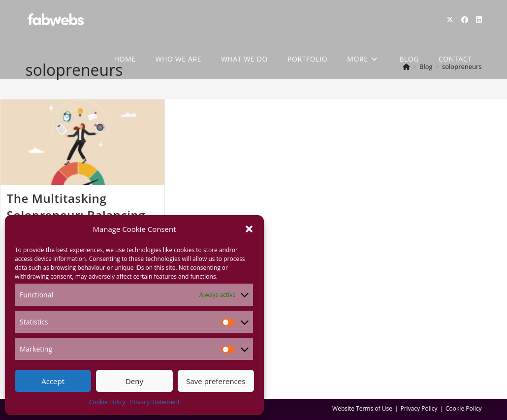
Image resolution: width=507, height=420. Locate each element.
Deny (134, 381)
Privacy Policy (419, 408)
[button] (249, 229)
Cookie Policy (107, 402)
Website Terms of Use (362, 408)
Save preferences (216, 381)
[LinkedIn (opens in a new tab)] (479, 20)
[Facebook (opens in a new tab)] (465, 20)
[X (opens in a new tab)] (450, 20)
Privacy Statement (155, 402)
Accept (53, 381)
